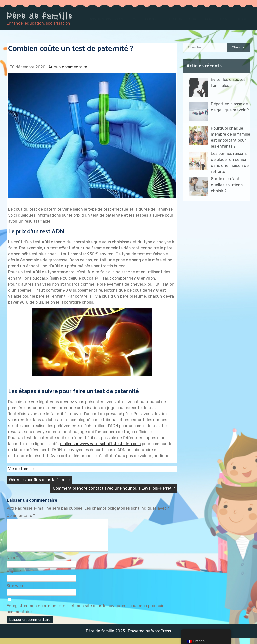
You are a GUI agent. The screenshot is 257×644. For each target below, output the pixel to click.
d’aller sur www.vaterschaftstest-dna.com (101, 444)
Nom (12, 564)
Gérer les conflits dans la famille (39, 480)
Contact (241, 19)
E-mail (14, 578)
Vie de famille (146, 19)
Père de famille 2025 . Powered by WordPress (128, 637)
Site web (15, 592)
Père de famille (40, 16)
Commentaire (21, 516)
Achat (194, 19)
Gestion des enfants (109, 19)
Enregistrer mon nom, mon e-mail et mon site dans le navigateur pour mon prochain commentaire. (86, 615)
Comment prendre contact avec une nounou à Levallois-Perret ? (114, 488)
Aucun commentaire (68, 67)
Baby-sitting (216, 19)
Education (174, 19)
